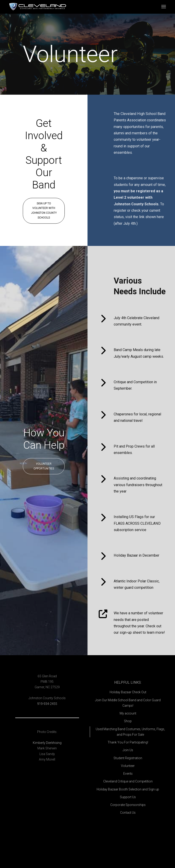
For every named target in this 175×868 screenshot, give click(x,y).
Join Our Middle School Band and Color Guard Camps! (128, 703)
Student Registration (128, 758)
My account (128, 713)
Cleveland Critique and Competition (128, 781)
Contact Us (128, 813)
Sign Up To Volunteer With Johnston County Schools (44, 211)
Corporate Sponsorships (128, 805)
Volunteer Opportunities (44, 466)
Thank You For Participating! (128, 742)
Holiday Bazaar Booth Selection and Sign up (128, 789)
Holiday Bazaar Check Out (128, 692)
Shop (128, 721)
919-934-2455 (47, 704)
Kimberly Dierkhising (47, 743)
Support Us (128, 797)
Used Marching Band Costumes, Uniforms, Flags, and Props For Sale (130, 732)
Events (128, 774)
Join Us (128, 750)
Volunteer (128, 766)
